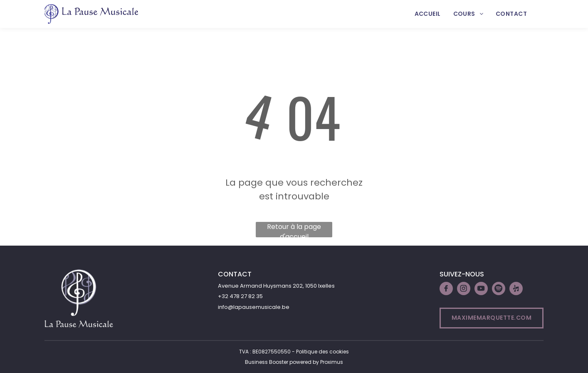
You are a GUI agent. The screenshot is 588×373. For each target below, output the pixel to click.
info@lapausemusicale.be (254, 307)
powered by (304, 362)
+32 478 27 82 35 (240, 296)
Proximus (332, 362)
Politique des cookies (322, 352)
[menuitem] (428, 14)
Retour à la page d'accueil (294, 230)
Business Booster (267, 362)
